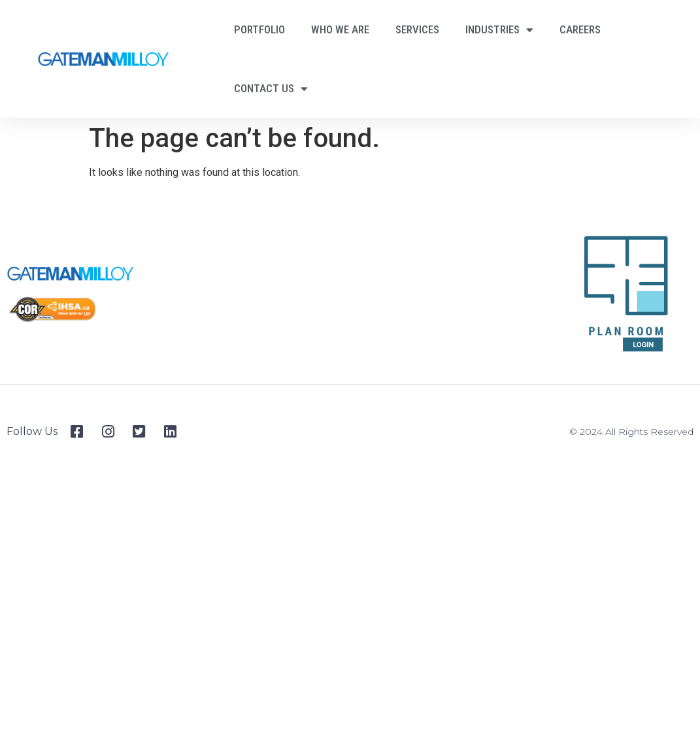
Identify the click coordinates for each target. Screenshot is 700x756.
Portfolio (259, 29)
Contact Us (271, 89)
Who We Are (340, 29)
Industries (499, 30)
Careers (580, 29)
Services (417, 29)
